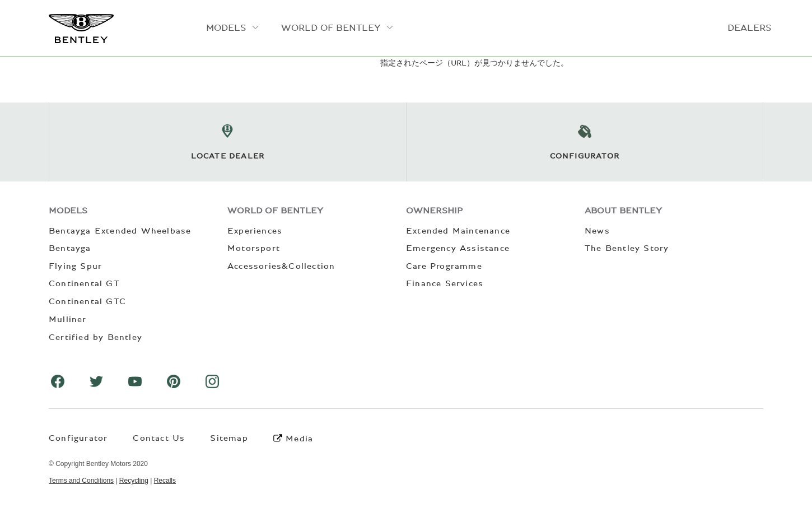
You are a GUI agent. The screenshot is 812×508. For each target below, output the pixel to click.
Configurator (78, 438)
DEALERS (750, 28)
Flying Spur (75, 266)
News (597, 231)
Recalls (165, 481)
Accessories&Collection (281, 266)
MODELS (226, 28)
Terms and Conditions (81, 481)
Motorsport (254, 248)
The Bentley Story (627, 248)
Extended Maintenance (458, 231)
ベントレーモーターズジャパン (81, 29)
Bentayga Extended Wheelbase (120, 231)
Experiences (255, 231)
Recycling (134, 481)
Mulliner (68, 319)
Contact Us (159, 438)
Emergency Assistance (458, 248)
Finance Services (445, 283)
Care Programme (444, 266)
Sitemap (229, 438)
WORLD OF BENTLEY (331, 28)
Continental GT (84, 283)
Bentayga (70, 248)
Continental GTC (87, 301)
